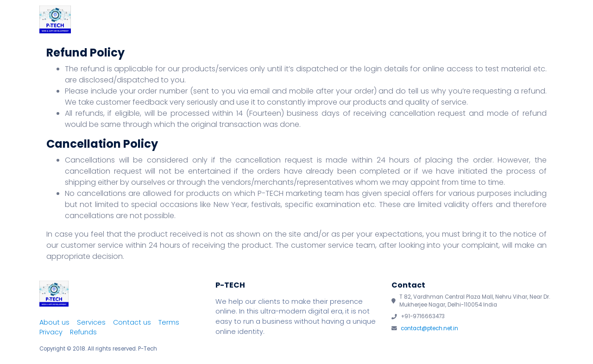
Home (323, 20)
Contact (529, 20)
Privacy (51, 332)
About (364, 20)
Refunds (83, 332)
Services (409, 20)
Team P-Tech (469, 20)
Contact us (132, 322)
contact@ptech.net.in (429, 328)
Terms (169, 322)
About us (54, 322)
